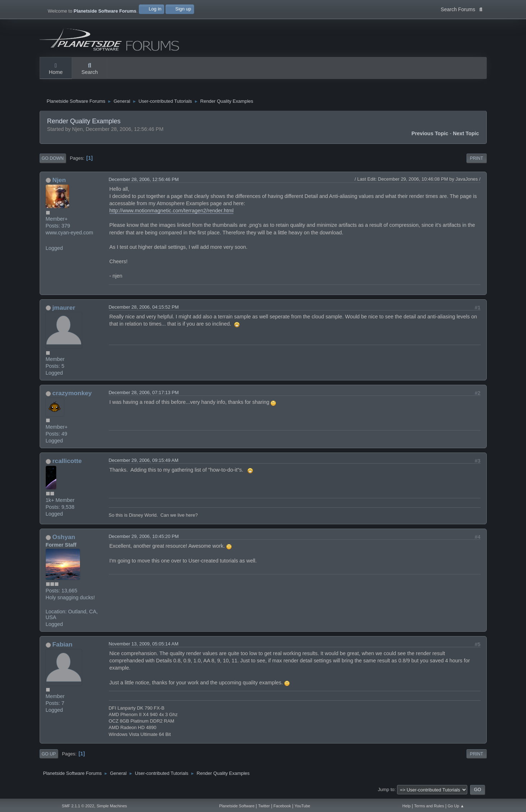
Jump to (386, 791)
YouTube (302, 806)
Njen (59, 182)
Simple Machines (112, 806)
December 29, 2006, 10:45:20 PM (144, 538)
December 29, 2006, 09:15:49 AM (144, 462)
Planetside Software (237, 806)
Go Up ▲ (456, 806)
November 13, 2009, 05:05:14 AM (144, 646)
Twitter (264, 806)
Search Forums (461, 9)
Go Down (53, 160)
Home (56, 69)
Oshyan (64, 539)
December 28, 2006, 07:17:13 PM (144, 394)
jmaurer (64, 309)
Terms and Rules (429, 806)
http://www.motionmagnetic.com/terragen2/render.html (172, 212)
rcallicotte (67, 463)
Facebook (282, 806)
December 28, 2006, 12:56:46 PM (144, 181)
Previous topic (430, 135)
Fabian (62, 646)
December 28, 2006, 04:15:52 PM (144, 309)
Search (90, 69)
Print (476, 160)
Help (407, 806)
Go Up (49, 756)
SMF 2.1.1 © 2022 (78, 806)
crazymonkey (72, 395)
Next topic (466, 135)
